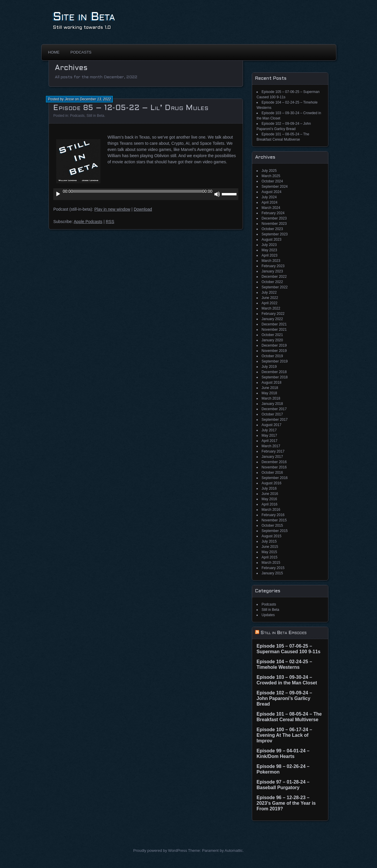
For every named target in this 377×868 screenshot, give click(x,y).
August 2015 (271, 536)
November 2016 (274, 467)
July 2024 (269, 197)
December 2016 (274, 462)
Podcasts (81, 52)
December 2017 (274, 409)
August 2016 (271, 483)
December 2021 (274, 324)
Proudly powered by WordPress (160, 850)
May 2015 (269, 552)
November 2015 (274, 520)
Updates (268, 615)
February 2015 (273, 568)
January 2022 (272, 319)
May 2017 (269, 435)
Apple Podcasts (88, 222)
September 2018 (275, 377)
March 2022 (271, 308)
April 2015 (269, 557)
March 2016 (271, 510)
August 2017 (271, 425)
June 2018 (270, 388)
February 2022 (273, 314)
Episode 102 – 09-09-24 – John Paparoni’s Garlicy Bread (284, 698)
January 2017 (272, 457)
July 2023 (269, 245)
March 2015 (271, 563)
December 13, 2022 (95, 99)
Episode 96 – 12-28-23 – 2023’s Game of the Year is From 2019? (286, 803)
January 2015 (272, 573)
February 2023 (273, 266)
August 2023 (271, 240)
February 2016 (273, 515)
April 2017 (269, 441)
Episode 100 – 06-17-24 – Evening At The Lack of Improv (284, 735)
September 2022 (275, 287)
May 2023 (269, 250)
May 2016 (269, 499)
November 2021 (274, 330)
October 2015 (272, 526)
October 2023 (272, 229)
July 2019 (269, 367)
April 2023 (269, 255)
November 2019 (274, 351)
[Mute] (217, 194)
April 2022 (269, 303)
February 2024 (273, 213)
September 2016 (275, 478)
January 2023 (272, 271)
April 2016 (269, 504)
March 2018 (271, 398)
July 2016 (269, 488)
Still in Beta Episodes (284, 633)
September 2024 (275, 187)
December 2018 (274, 372)
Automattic (234, 850)
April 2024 (269, 202)
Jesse (69, 99)
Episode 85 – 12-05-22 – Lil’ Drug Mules (131, 108)
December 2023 (274, 218)
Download (143, 209)
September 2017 (275, 420)
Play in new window (112, 209)
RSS (110, 222)
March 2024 (271, 208)
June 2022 (270, 298)
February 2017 (273, 451)
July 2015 (269, 541)
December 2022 (274, 277)
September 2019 (275, 361)
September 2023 (275, 234)
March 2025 (271, 176)
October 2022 (272, 282)
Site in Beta (84, 17)
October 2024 (272, 181)
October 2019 (272, 356)
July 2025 (269, 171)
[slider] (138, 191)
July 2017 (269, 430)
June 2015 (270, 547)
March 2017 (271, 446)
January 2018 (272, 404)
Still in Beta (95, 116)
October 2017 (272, 414)
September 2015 (275, 531)
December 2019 (274, 345)
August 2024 (271, 192)
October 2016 (272, 473)
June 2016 (270, 494)
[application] (146, 194)
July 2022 (269, 292)
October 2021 (272, 335)
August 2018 (271, 383)
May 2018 (269, 393)
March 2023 (271, 261)
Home (54, 52)
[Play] (58, 194)
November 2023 (274, 224)
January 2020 (272, 340)
